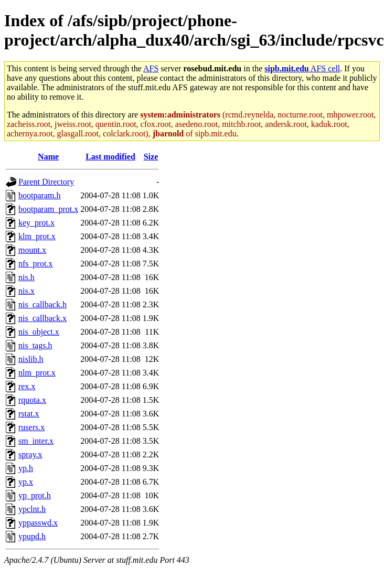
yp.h (26, 468)
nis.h (26, 277)
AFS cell (302, 68)
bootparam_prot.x (48, 209)
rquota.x (32, 400)
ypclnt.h (32, 509)
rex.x (27, 386)
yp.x (26, 482)
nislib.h (31, 359)
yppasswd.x (38, 523)
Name (48, 157)
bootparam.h (39, 195)
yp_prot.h (35, 495)
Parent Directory (46, 182)
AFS (151, 68)
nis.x (26, 291)
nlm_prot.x (37, 373)
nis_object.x (39, 332)
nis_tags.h (35, 345)
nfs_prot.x (35, 264)
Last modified (110, 157)
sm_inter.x (36, 441)
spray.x (30, 455)
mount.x (32, 250)
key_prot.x (36, 223)
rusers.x (31, 427)
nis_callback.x (42, 318)
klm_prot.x (37, 236)
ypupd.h (32, 536)
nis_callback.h (42, 304)
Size (151, 157)
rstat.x (29, 414)
